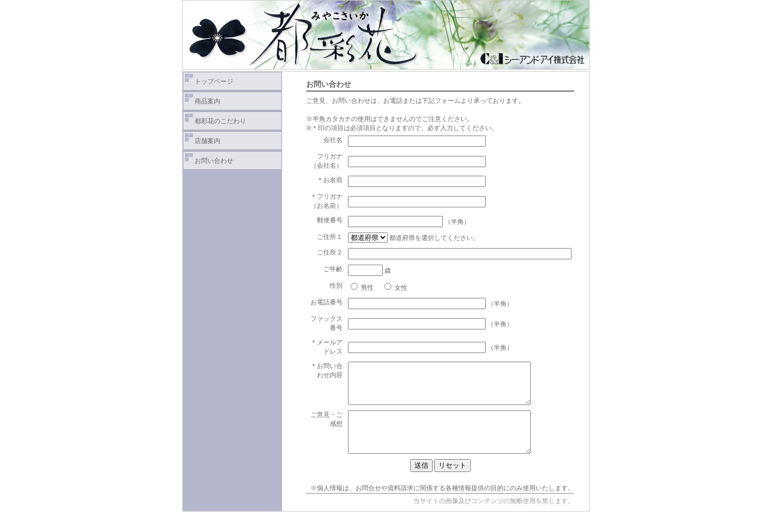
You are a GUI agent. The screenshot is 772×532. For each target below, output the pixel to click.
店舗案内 (207, 141)
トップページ (214, 81)
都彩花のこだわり (220, 121)
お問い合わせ (214, 161)
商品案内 (207, 101)
